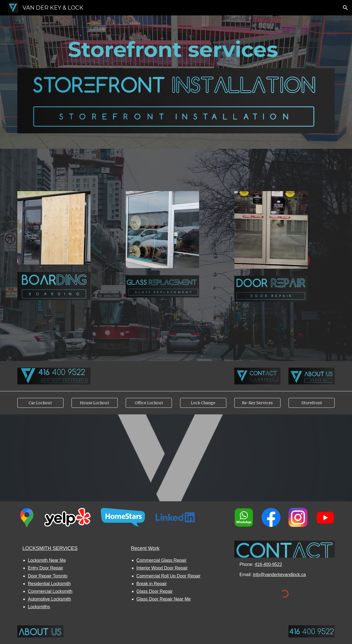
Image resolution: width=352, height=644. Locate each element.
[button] (345, 8)
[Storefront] (312, 403)
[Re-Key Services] (257, 403)
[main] (176, 49)
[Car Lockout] (40, 403)
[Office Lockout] (149, 403)
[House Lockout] (95, 403)
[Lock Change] (203, 403)
